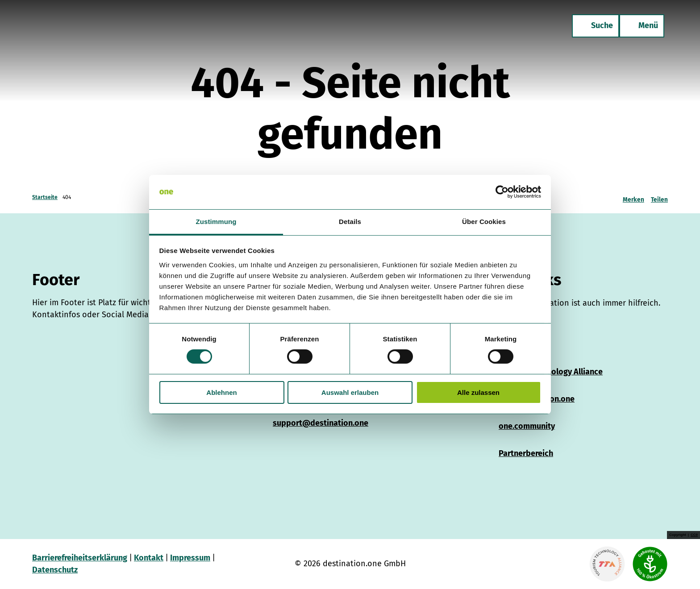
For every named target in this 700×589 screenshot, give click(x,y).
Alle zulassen (478, 392)
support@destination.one (321, 423)
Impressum (190, 558)
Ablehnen (221, 392)
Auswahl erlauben (350, 392)
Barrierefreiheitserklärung (80, 558)
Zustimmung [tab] (216, 222)
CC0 (694, 535)
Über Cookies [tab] (484, 222)
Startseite (45, 197)
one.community (527, 426)
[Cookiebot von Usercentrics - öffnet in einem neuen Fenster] (502, 192)
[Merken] (633, 197)
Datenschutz (55, 570)
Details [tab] (350, 222)
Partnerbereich (526, 453)
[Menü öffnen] (642, 26)
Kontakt (149, 558)
